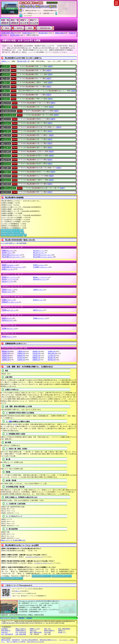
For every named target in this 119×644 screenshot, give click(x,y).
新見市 (38, 300)
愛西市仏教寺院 (6, 640)
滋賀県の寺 (36, 351)
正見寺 (8, 127)
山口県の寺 (52, 356)
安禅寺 (6, 66)
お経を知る (4, 632)
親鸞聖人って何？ (35, 629)
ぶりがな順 (4, 243)
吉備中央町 (13, 267)
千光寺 (8, 144)
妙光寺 (8, 176)
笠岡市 (39, 265)
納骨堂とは (62, 631)
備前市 (38, 310)
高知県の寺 (52, 358)
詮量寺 (8, 148)
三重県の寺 (21, 351)
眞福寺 (8, 123)
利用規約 (29, 618)
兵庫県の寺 (21, 354)
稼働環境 (21, 618)
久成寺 (6, 79)
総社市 (8, 282)
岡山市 (39, 253)
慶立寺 (6, 91)
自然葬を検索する (21, 631)
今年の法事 (47, 632)
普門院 (8, 160)
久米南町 (41, 267)
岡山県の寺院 (15, 35)
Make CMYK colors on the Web (36, 642)
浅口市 (39, 251)
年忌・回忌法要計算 (7, 634)
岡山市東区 (12, 257)
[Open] (14, 66)
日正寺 (8, 156)
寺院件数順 (23, 243)
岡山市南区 (43, 257)
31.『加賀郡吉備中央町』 (44, 28)
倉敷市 (8, 269)
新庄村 (9, 279)
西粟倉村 (11, 302)
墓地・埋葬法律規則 (64, 629)
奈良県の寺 (36, 354)
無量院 (8, 184)
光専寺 (6, 95)
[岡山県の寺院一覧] (23, 61)
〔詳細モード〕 (5, 61)
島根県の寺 (21, 356)
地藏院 (8, 152)
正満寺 (8, 131)
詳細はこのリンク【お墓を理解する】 (13, 540)
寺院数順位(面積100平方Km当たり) (12, 235)
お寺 (15, 424)
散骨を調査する (6, 631)
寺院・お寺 (47, 629)
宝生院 (8, 164)
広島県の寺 (36, 356)
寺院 (10, 422)
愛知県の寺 (6, 351)
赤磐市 (8, 251)
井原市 (7, 253)
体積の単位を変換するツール (48, 640)
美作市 (8, 320)
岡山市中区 (42, 255)
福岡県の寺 (6, 360)
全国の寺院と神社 (8, 33)
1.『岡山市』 (7, 28)
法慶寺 (8, 168)
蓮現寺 (8, 192)
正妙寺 (8, 135)
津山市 (7, 292)
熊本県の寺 (52, 360)
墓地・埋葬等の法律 (36, 632)
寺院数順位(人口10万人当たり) (11, 232)
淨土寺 (8, 119)
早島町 (9, 310)
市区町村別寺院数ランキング (10, 230)
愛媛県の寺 (36, 358)
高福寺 (6, 99)
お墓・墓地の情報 (21, 634)
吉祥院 (6, 75)
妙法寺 (8, 180)
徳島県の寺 (6, 358)
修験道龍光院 (10, 111)
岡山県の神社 (43, 33)
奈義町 (8, 300)
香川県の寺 (21, 358)
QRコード (18, 591)
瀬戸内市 (40, 279)
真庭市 (7, 318)
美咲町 (40, 318)
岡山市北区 (11, 255)
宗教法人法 (33, 631)
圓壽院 (6, 70)
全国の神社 (27, 33)
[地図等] (50, 66)
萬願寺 (8, 172)
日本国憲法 (4, 629)
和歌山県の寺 (52, 354)
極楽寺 (6, 83)
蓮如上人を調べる (21, 629)
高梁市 (8, 290)
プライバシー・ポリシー (9, 618)
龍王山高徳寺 (10, 188)
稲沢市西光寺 (16, 640)
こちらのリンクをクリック (34, 557)
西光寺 (8, 139)
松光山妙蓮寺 (10, 115)
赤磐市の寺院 (31, 35)
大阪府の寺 (6, 354)
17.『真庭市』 (29, 28)
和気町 (8, 337)
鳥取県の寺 (6, 356)
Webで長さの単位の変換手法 (30, 640)
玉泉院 (6, 87)
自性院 (8, 103)
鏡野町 (9, 265)
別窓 (22, 230)
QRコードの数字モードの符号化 (16, 642)
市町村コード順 (13, 243)
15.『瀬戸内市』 (19, 28)
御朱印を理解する (49, 631)
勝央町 (41, 277)
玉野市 (38, 290)
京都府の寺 (52, 351)
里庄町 (10, 277)
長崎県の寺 (36, 360)
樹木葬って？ (62, 632)
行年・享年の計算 (21, 632)
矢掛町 (9, 329)
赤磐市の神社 (59, 33)
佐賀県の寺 (21, 360)
